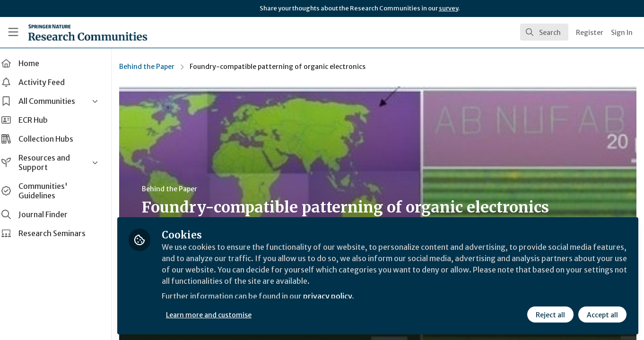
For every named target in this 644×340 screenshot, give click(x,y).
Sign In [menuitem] (622, 33)
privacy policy (337, 297)
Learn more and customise (218, 315)
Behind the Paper (156, 67)
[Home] (88, 32)
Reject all (550, 315)
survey (448, 8)
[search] (544, 32)
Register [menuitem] (590, 33)
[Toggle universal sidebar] (13, 32)
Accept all (602, 315)
